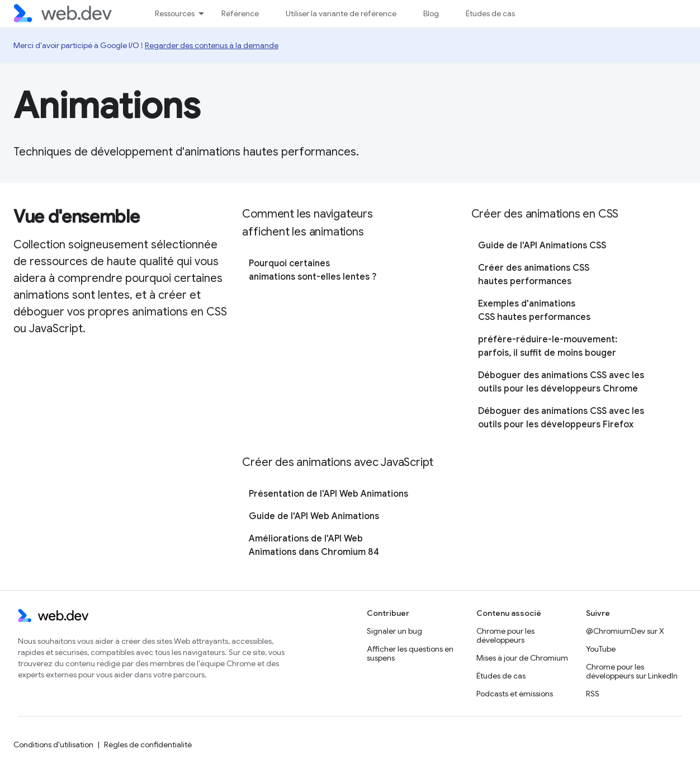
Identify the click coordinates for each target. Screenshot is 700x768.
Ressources (175, 13)
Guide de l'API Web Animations (314, 516)
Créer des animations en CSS (545, 214)
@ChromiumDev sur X (625, 631)
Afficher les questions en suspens (410, 653)
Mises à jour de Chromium (522, 658)
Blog (431, 13)
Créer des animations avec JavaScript (338, 462)
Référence (240, 13)
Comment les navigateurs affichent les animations (307, 223)
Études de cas (490, 13)
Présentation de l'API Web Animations (328, 494)
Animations (107, 106)
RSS (593, 694)
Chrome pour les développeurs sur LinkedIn (632, 671)
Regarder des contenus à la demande (212, 45)
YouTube (601, 649)
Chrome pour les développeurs (505, 635)
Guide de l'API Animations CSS (542, 246)
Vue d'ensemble (77, 216)
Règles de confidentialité (148, 745)
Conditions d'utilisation (53, 745)
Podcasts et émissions (515, 694)
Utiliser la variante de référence (341, 13)
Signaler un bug (394, 631)
